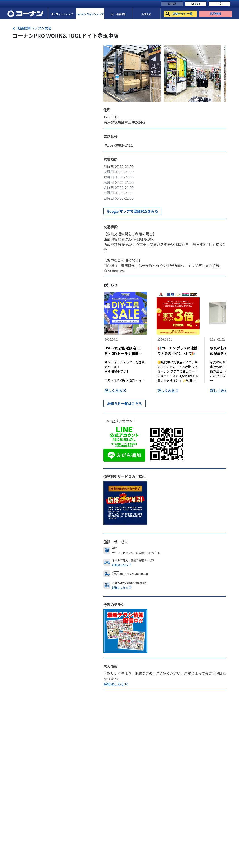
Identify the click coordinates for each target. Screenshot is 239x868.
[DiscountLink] (125, 502)
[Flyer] (125, 630)
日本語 (172, 4)
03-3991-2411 (119, 145)
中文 (219, 4)
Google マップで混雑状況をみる (132, 211)
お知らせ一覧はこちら (125, 403)
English (196, 4)
